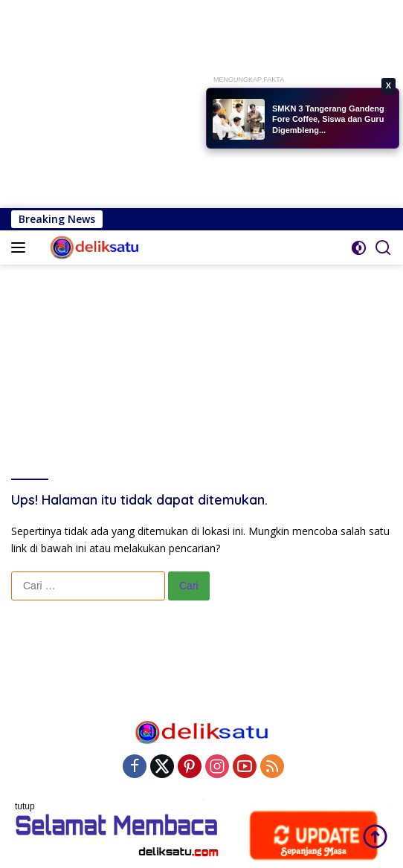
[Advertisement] (201, 104)
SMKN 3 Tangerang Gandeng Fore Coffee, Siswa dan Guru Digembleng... (328, 119)
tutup (25, 806)
